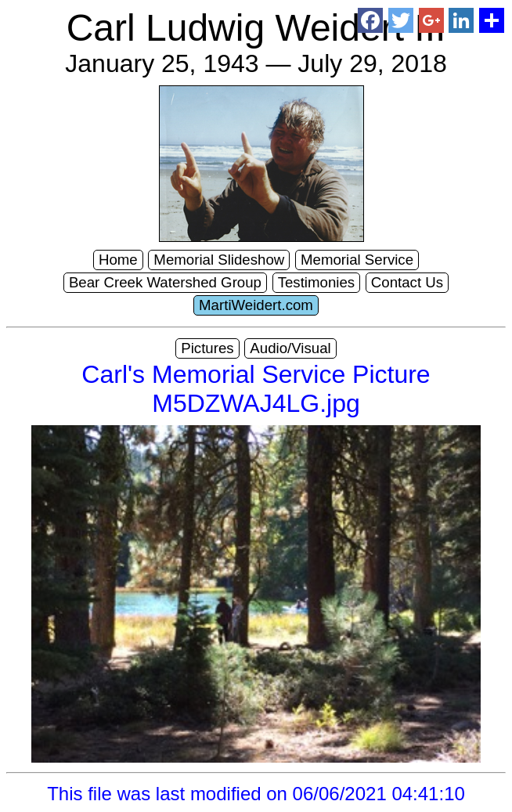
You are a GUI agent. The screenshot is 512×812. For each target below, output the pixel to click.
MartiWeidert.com (256, 305)
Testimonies (317, 282)
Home (118, 260)
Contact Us (407, 282)
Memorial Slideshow (219, 260)
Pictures (207, 348)
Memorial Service (357, 260)
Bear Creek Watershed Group (165, 282)
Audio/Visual (290, 348)
